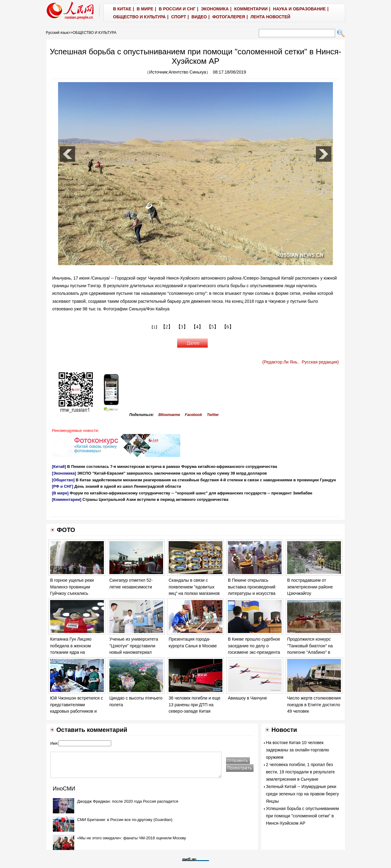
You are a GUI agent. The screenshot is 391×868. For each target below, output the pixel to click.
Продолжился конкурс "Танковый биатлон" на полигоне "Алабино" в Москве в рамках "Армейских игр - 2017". (310, 652)
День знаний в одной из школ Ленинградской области (128, 486)
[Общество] (63, 480)
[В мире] (60, 493)
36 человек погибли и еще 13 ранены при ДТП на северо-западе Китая (194, 705)
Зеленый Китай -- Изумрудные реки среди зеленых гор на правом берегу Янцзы (303, 794)
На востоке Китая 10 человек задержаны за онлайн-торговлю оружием (298, 750)
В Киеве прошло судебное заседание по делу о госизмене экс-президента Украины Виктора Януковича (254, 652)
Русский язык (57, 33)
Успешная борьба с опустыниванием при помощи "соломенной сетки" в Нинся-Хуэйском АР (303, 816)
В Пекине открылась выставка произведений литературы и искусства (252, 587)
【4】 (197, 327)
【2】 (167, 327)
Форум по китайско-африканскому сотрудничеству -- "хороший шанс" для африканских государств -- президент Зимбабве (191, 493)
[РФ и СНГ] (63, 486)
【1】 (154, 327)
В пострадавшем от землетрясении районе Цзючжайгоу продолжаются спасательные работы (310, 593)
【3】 (182, 327)
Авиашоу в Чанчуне (247, 698)
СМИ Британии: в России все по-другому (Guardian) (125, 820)
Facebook (193, 415)
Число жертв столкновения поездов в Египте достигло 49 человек (314, 705)
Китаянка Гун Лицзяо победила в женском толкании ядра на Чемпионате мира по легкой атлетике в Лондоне (77, 652)
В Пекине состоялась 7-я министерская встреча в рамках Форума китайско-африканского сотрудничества (172, 467)
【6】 (228, 327)
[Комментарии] (67, 499)
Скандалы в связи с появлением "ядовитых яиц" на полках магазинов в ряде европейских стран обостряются (194, 593)
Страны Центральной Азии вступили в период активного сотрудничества (155, 499)
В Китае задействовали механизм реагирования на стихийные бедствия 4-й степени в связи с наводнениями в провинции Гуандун (206, 480)
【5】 (213, 327)
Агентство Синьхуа (187, 72)
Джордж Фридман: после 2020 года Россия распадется (128, 801)
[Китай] (59, 467)
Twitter (213, 415)
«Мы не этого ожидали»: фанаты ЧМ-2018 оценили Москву (132, 838)
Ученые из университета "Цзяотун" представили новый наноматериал (134, 646)
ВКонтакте (169, 415)
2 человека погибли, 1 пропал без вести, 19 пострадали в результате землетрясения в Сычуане (300, 772)
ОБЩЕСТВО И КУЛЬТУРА (95, 33)
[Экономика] (64, 473)
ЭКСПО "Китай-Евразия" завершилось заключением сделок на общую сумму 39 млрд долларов (172, 473)
